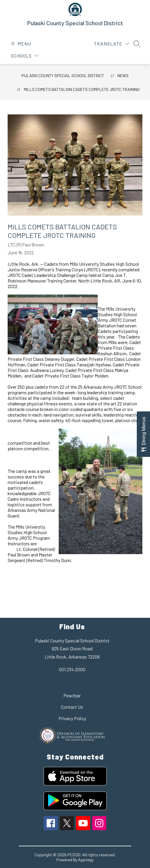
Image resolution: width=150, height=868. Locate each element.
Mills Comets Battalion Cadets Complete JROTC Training (82, 89)
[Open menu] (20, 44)
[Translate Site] (112, 44)
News (123, 76)
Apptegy (86, 860)
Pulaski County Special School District (63, 76)
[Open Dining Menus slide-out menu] (143, 434)
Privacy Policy (72, 718)
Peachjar (72, 695)
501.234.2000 (72, 669)
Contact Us (72, 707)
